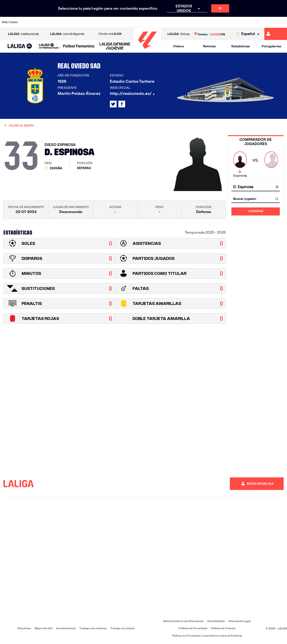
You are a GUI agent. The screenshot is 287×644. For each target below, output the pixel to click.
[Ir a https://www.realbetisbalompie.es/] (202, 22)
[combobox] (256, 187)
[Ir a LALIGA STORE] (209, 34)
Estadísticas (241, 46)
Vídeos (178, 46)
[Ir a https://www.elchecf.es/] (81, 22)
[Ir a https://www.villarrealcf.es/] (282, 22)
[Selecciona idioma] (249, 34)
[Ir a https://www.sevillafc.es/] (255, 22)
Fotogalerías (271, 46)
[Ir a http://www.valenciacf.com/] (268, 22)
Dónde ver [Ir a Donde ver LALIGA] (110, 34)
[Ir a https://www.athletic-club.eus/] (28, 22)
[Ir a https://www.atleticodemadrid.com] (41, 22)
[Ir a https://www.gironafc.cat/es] (121, 22)
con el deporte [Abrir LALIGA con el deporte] (67, 34)
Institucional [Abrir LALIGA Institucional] (23, 34)
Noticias (209, 46)
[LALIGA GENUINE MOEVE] (115, 46)
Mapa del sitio (44, 628)
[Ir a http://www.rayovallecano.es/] (148, 22)
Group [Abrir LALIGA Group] (179, 34)
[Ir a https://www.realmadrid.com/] (215, 22)
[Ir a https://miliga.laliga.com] (276, 34)
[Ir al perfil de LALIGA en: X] (113, 104)
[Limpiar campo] (277, 187)
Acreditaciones (66, 628)
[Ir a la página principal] (148, 51)
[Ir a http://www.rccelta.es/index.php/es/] (161, 22)
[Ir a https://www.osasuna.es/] (54, 22)
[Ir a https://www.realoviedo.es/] (228, 22)
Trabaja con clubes (122, 628)
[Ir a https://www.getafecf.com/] (108, 22)
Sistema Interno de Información (183, 621)
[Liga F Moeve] (79, 46)
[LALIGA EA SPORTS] (20, 46)
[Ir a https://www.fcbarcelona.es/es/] (94, 22)
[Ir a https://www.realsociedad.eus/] (242, 22)
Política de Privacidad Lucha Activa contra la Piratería (207, 636)
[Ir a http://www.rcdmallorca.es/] (188, 22)
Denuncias (24, 628)
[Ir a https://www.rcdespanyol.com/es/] (175, 22)
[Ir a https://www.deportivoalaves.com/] (68, 22)
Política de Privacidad (193, 628)
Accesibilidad (216, 621)
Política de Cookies (223, 628)
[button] (20, 46)
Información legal (239, 621)
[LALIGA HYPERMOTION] (50, 46)
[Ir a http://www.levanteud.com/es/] (135, 22)
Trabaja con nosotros (93, 628)
